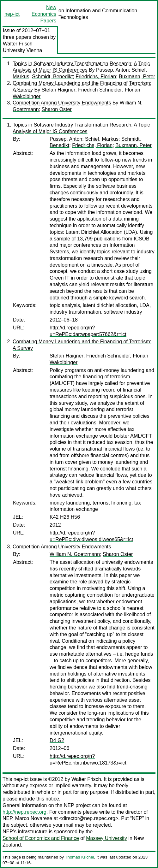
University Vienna (22, 50)
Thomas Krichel (79, 857)
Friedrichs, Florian (96, 77)
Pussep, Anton (112, 70)
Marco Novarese (34, 818)
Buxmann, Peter (137, 77)
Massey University (106, 838)
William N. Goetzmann (75, 554)
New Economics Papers (44, 14)
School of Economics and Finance (41, 838)
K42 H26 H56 (65, 517)
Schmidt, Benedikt (52, 77)
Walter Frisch (18, 44)
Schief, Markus (102, 139)
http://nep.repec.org (24, 812)
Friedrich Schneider (100, 90)
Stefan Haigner (59, 90)
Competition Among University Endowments (62, 103)
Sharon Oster (57, 109)
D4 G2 (57, 740)
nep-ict (12, 14)
